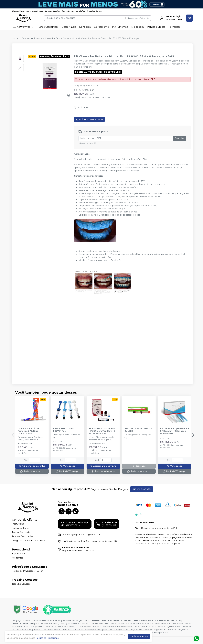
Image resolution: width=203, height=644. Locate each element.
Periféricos (174, 27)
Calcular (180, 138)
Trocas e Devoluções (22, 536)
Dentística (85, 27)
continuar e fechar (139, 636)
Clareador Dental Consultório (60, 38)
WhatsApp (81, 11)
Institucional (26, 11)
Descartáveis (69, 27)
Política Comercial (21, 532)
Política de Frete (20, 528)
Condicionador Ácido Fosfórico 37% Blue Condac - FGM (29, 431)
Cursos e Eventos (52, 11)
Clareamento (101, 27)
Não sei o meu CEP (88, 143)
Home (15, 38)
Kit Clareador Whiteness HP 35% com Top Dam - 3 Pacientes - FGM (102, 431)
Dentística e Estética (32, 38)
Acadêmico (38, 11)
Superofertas (19, 554)
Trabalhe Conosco (95, 11)
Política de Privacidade (47, 638)
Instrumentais (120, 27)
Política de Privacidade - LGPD (27, 571)
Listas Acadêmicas (48, 27)
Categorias (24, 27)
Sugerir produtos (142, 489)
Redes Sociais (68, 11)
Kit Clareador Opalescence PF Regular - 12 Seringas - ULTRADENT (175, 431)
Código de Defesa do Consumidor (29, 541)
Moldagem (138, 27)
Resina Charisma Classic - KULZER (138, 430)
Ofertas (15, 11)
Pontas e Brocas (156, 27)
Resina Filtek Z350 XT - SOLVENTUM (65, 430)
